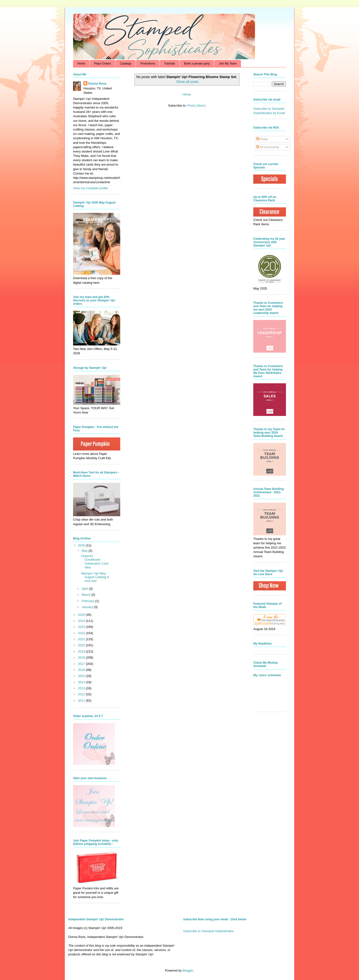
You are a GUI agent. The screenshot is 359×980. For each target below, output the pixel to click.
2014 (82, 682)
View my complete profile (90, 188)
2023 (82, 627)
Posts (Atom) (196, 105)
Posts (262, 139)
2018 (82, 657)
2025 (82, 615)
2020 (82, 645)
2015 (82, 676)
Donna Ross (97, 83)
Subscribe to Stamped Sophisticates (208, 931)
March (87, 595)
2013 (82, 688)
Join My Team (228, 64)
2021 (82, 639)
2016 (82, 670)
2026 (82, 545)
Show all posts (187, 82)
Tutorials (170, 64)
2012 (82, 694)
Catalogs (126, 64)
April (85, 589)
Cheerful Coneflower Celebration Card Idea (94, 562)
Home (81, 64)
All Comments (268, 147)
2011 (82, 701)
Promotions (148, 64)
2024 (82, 621)
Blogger (188, 970)
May (85, 551)
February (89, 601)
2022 (82, 633)
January (88, 607)
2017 (82, 664)
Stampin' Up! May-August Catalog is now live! (95, 577)
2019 (82, 651)
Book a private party (197, 64)
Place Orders (103, 64)
